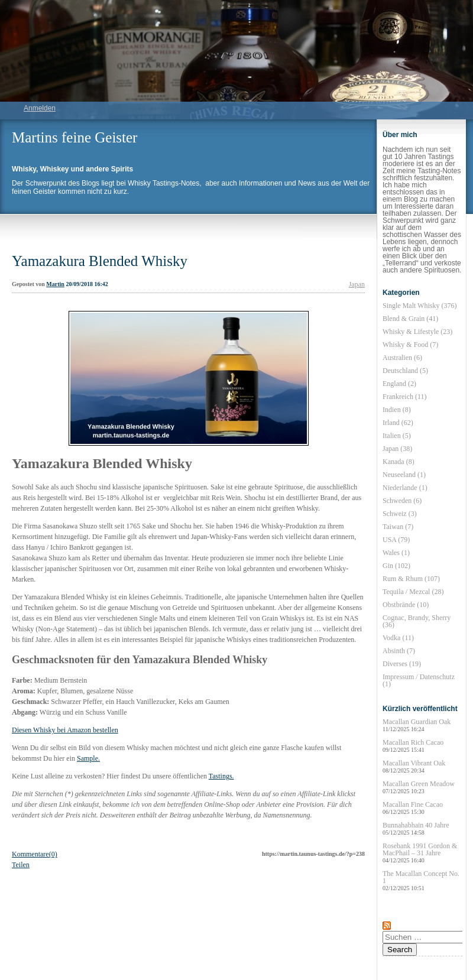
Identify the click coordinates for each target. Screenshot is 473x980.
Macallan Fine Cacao (413, 808)
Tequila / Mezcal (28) (413, 592)
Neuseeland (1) (404, 475)
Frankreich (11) (405, 397)
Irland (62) (398, 423)
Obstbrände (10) (406, 605)
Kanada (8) (399, 462)
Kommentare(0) (35, 854)
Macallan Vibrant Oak (414, 766)
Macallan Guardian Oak (417, 725)
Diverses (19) (402, 664)
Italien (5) (397, 436)
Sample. (88, 758)
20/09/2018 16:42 (87, 284)
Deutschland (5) (405, 371)
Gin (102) (396, 566)
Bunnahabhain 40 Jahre (416, 828)
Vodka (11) (398, 638)
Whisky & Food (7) (410, 345)
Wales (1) (396, 553)
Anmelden (40, 108)
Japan (357, 284)
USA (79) (396, 540)
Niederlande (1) (405, 488)
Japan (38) (397, 449)
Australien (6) (402, 358)
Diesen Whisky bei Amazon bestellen (65, 730)
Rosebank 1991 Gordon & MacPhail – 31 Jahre (420, 853)
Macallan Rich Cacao (413, 746)
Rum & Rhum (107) (411, 579)
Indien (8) (397, 410)
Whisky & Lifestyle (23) (417, 332)
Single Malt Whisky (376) (419, 306)
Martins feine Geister (74, 137)
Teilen (21, 865)
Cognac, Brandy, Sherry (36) (417, 621)
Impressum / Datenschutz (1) (419, 680)
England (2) (399, 384)
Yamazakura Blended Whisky (100, 261)
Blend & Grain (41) (410, 319)
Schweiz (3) (400, 514)
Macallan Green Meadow (419, 787)
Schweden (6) (402, 501)
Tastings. (221, 776)
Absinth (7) (399, 651)
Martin (55, 284)
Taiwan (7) (398, 527)
